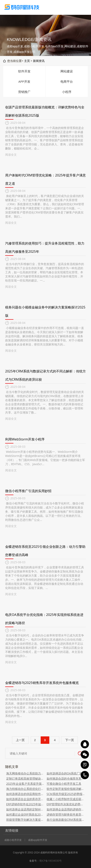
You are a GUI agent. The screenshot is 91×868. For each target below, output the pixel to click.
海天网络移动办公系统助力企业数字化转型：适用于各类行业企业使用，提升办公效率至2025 (25, 773)
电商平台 (67, 81)
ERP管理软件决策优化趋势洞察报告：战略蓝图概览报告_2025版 (66, 804)
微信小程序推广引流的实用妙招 (28, 491)
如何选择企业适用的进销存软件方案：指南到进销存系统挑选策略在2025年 (66, 809)
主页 (27, 61)
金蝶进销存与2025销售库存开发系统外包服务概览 (42, 683)
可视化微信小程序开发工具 (64, 784)
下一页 (70, 740)
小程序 (67, 92)
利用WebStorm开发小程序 (25, 439)
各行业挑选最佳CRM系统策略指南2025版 (66, 820)
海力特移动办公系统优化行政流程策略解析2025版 (25, 789)
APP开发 (24, 81)
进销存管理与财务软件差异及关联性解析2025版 (66, 814)
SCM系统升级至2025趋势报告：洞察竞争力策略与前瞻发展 (66, 794)
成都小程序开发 (13, 840)
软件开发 (24, 71)
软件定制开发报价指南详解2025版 (66, 789)
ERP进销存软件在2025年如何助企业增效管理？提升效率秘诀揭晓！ (25, 804)
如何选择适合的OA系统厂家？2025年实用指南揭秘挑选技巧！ (66, 773)
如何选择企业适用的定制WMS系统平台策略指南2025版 (25, 809)
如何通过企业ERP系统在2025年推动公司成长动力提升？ (25, 814)
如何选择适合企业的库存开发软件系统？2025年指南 (25, 799)
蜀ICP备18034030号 (50, 861)
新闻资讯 (39, 61)
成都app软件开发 (38, 840)
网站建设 (67, 71)
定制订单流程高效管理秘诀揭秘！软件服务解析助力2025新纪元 (25, 778)
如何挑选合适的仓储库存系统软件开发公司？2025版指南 (66, 778)
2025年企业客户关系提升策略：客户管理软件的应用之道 (25, 784)
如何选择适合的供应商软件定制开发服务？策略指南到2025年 (25, 794)
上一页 (20, 740)
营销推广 (24, 92)
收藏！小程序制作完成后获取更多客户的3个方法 (66, 799)
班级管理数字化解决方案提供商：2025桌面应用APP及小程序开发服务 (25, 820)
